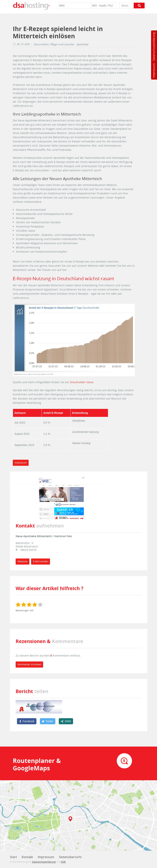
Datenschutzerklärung (154, 47)
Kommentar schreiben (29, 664)
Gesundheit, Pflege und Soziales (54, 44)
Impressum (154, 70)
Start (13, 857)
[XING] (66, 721)
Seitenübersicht (70, 857)
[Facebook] (27, 721)
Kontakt (27, 857)
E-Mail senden (41, 561)
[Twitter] (48, 721)
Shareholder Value (82, 382)
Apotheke (82, 44)
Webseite (23, 561)
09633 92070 (28, 550)
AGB (63, 862)
